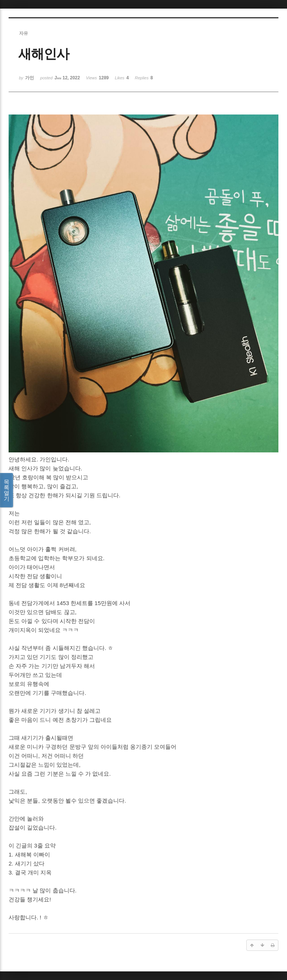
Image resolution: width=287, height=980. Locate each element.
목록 (7, 490)
